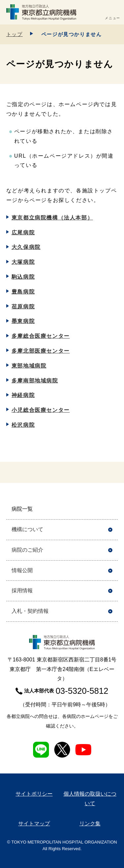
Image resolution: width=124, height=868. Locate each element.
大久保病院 (26, 247)
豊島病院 (23, 292)
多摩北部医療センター (41, 351)
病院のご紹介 (27, 550)
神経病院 (23, 395)
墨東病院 (23, 321)
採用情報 (22, 591)
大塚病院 (23, 262)
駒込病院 (23, 277)
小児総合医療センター (41, 410)
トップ (15, 34)
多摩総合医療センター (41, 336)
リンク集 (90, 824)
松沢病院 (23, 425)
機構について (27, 529)
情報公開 (22, 570)
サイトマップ (34, 824)
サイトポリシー (34, 794)
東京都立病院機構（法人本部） (52, 218)
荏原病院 (23, 307)
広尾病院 (23, 233)
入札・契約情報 (30, 611)
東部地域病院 (29, 366)
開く (110, 509)
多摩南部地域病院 (35, 381)
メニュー (112, 18)
